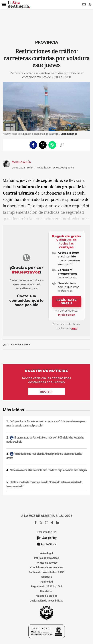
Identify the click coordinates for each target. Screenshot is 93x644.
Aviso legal (47, 553)
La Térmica (13, 345)
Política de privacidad (47, 558)
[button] (4, 5)
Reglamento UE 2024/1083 (47, 586)
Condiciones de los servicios (47, 567)
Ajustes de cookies (46, 596)
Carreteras (25, 345)
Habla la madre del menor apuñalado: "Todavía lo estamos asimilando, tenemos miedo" (44, 484)
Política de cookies (47, 563)
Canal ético (47, 591)
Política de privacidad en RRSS (47, 572)
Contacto (47, 577)
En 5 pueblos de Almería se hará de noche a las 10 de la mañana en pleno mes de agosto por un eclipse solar (46, 423)
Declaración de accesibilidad (46, 601)
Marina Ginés (21, 162)
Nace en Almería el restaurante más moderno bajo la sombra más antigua (48, 470)
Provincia (47, 42)
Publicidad (47, 582)
